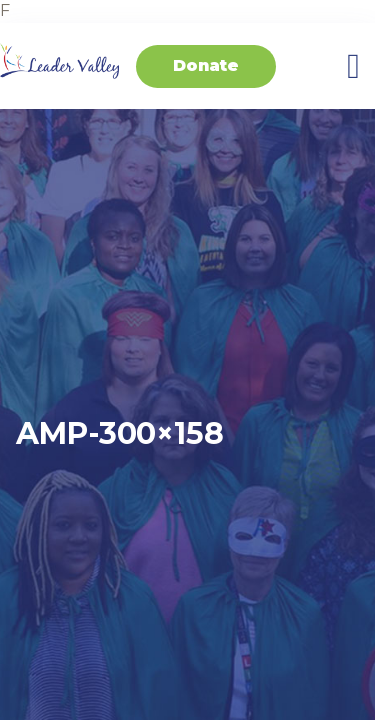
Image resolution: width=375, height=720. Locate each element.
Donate (206, 65)
